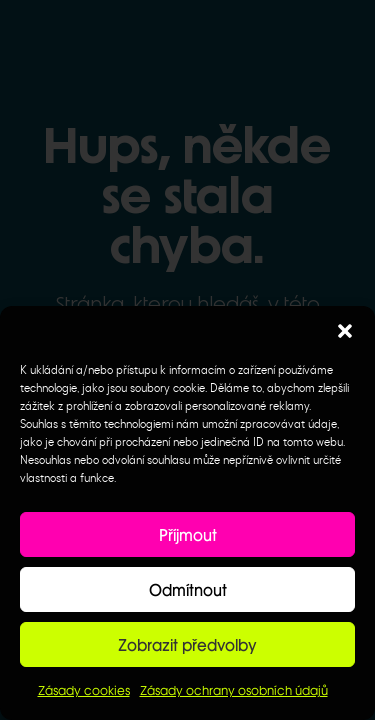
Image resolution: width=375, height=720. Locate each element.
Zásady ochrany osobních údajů (234, 691)
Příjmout (188, 535)
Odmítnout (188, 590)
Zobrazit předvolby (187, 645)
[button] (345, 331)
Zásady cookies (84, 691)
